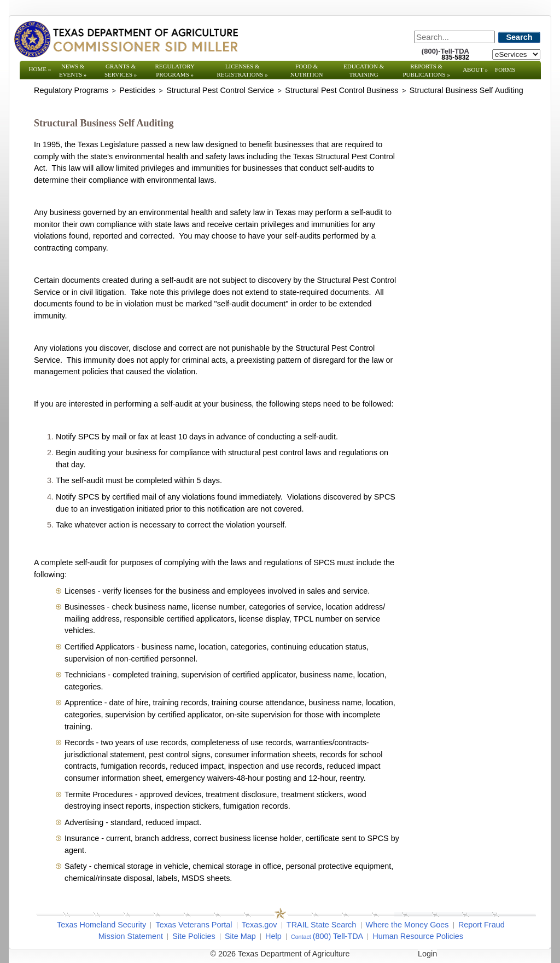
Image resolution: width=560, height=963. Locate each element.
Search (520, 37)
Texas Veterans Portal (194, 925)
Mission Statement (131, 936)
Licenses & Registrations (243, 70)
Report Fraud (482, 925)
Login (427, 954)
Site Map (240, 936)
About (475, 69)
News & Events (73, 70)
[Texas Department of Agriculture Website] (126, 39)
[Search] (454, 37)
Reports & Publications (426, 70)
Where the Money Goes (407, 925)
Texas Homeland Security (101, 925)
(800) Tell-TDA (338, 936)
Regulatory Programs (175, 70)
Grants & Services (121, 70)
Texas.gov (259, 925)
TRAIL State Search (321, 925)
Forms (505, 69)
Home (40, 69)
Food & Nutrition (307, 70)
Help (273, 936)
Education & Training (364, 70)
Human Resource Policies (418, 936)
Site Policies (194, 936)
